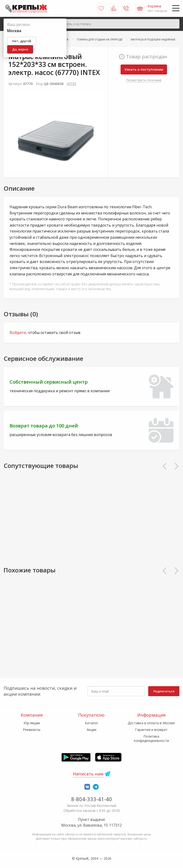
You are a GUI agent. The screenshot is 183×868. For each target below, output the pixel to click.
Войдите (18, 332)
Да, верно (20, 49)
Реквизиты (32, 730)
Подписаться (164, 691)
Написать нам (88, 774)
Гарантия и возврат (151, 730)
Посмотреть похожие (144, 80)
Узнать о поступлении (144, 69)
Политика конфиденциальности (151, 738)
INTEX (71, 84)
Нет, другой (22, 41)
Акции (91, 730)
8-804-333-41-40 (92, 799)
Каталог (91, 723)
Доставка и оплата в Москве (151, 723)
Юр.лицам (32, 723)
